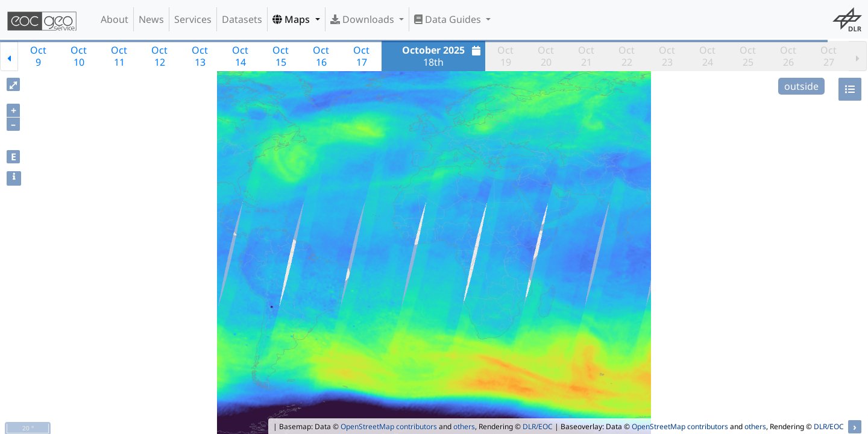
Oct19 (505, 56)
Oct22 (627, 56)
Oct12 (159, 56)
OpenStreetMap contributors (389, 426)
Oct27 (829, 56)
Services (193, 19)
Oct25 (748, 56)
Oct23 (667, 56)
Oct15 (281, 56)
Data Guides (449, 19)
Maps (292, 19)
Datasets (242, 19)
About (115, 19)
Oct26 (788, 56)
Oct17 (361, 56)
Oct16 (321, 56)
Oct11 (119, 56)
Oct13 (200, 56)
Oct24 (707, 56)
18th (443, 56)
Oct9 (38, 56)
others (464, 426)
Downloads (363, 19)
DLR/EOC (538, 426)
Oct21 (586, 56)
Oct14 (240, 56)
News (151, 19)
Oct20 (546, 56)
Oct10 (79, 56)
